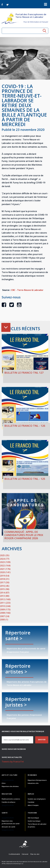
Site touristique (33, 818)
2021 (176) (5, 569)
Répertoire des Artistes (10, 786)
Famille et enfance (9, 802)
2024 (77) (5, 559)
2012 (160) (5, 599)
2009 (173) (5, 610)
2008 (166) (5, 613)
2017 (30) (5, 582)
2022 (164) (5, 566)
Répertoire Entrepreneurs (37, 780)
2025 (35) (5, 555)
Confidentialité (14, 854)
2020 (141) (5, 572)
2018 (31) (5, 579)
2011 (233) (5, 603)
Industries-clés (33, 783)
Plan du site (35, 854)
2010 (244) (5, 606)
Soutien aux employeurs (37, 799)
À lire (4, 783)
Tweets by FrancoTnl (13, 762)
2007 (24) (5, 616)
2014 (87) (5, 593)
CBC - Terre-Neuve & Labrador (27, 290)
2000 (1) (4, 620)
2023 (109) (5, 562)
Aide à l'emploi (33, 805)
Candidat (31, 802)
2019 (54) (5, 576)
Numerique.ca (19, 864)
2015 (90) (5, 589)
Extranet (25, 854)
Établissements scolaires (11, 799)
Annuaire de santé (8, 827)
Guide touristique (34, 821)
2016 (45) (5, 586)
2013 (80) (5, 596)
